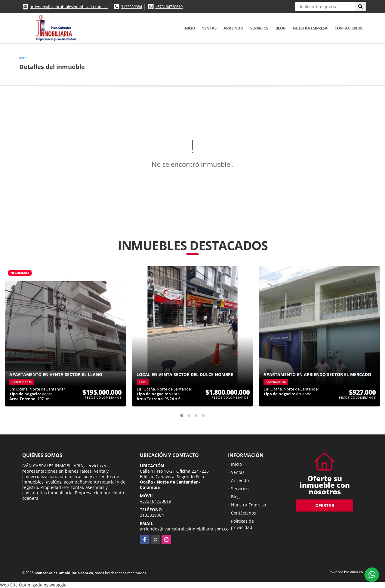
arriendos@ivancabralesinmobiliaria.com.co (69, 7)
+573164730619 (169, 7)
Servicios (259, 28)
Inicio (189, 28)
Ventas (209, 28)
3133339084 (131, 7)
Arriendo (233, 28)
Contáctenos (348, 28)
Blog (280, 28)
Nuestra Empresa (310, 28)
